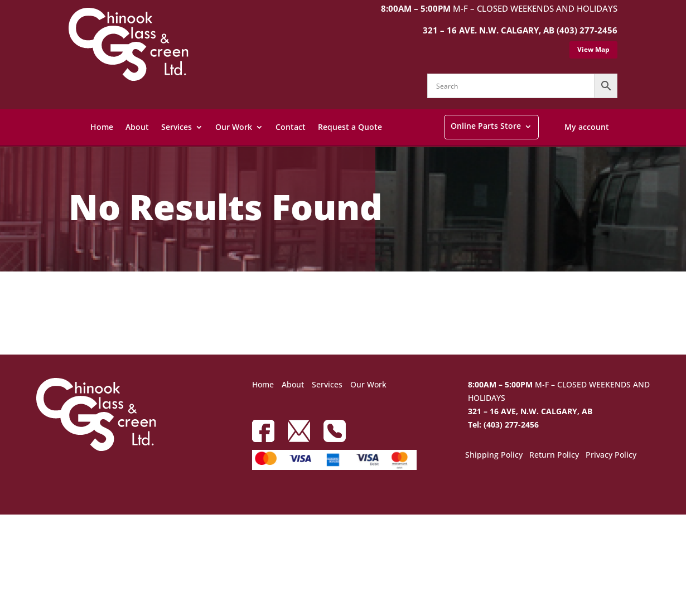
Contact (291, 127)
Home (102, 127)
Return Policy (554, 455)
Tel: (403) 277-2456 (503, 425)
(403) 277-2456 (587, 30)
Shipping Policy (494, 455)
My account (587, 127)
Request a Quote (350, 127)
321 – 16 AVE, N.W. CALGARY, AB (530, 411)
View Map (593, 49)
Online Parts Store (486, 126)
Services (177, 127)
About (137, 127)
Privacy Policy (611, 455)
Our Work (234, 127)
